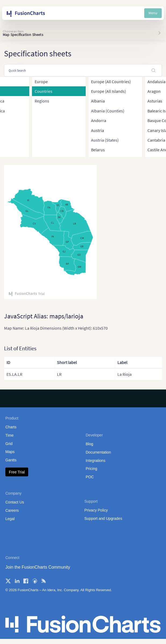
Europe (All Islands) (109, 91)
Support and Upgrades (103, 518)
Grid (9, 444)
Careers (12, 510)
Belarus (98, 150)
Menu (153, 13)
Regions (42, 101)
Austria (98, 130)
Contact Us (15, 502)
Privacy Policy (96, 510)
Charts (11, 427)
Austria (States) (105, 140)
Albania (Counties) (108, 111)
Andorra (99, 120)
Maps (10, 452)
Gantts (11, 460)
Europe (41, 82)
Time (10, 435)
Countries (44, 91)
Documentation (98, 452)
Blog (89, 444)
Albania (98, 101)
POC (90, 477)
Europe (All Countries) (111, 82)
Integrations (95, 461)
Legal (10, 519)
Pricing (91, 469)
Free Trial (17, 472)
